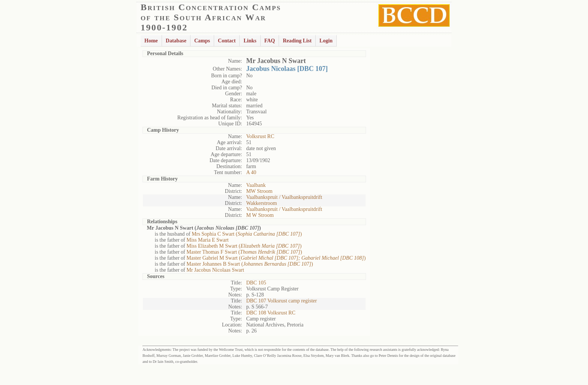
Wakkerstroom (261, 203)
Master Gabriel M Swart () (276, 258)
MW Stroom (259, 191)
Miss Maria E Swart (207, 240)
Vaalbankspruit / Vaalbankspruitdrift (284, 197)
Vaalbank (256, 185)
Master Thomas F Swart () (244, 252)
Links (250, 41)
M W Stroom (260, 215)
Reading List (297, 41)
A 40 (251, 172)
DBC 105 (256, 283)
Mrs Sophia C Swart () (247, 234)
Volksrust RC (260, 136)
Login (326, 41)
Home (151, 41)
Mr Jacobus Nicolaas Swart (215, 270)
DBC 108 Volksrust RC (271, 313)
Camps (202, 41)
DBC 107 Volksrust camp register (281, 301)
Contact (227, 41)
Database (176, 41)
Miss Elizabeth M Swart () (244, 246)
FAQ (270, 41)
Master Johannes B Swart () (250, 264)
